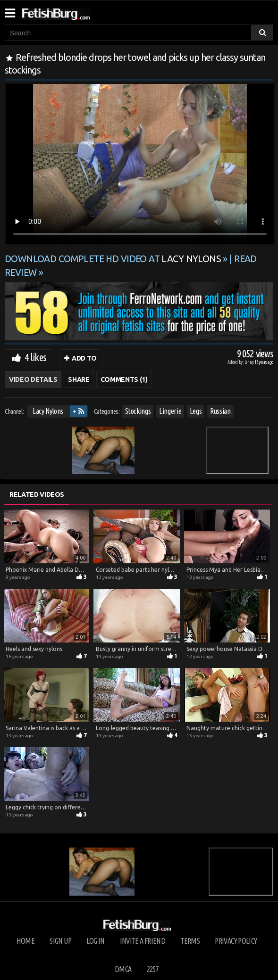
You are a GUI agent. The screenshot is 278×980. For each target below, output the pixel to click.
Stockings (138, 411)
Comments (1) (124, 379)
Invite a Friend (143, 941)
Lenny (250, 362)
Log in (95, 941)
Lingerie (170, 411)
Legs (196, 411)
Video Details (33, 379)
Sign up (60, 941)
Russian (220, 411)
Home (25, 941)
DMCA (123, 969)
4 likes (35, 357)
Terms (190, 941)
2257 (153, 969)
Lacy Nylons (48, 411)
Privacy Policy (236, 941)
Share (79, 379)
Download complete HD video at (114, 259)
